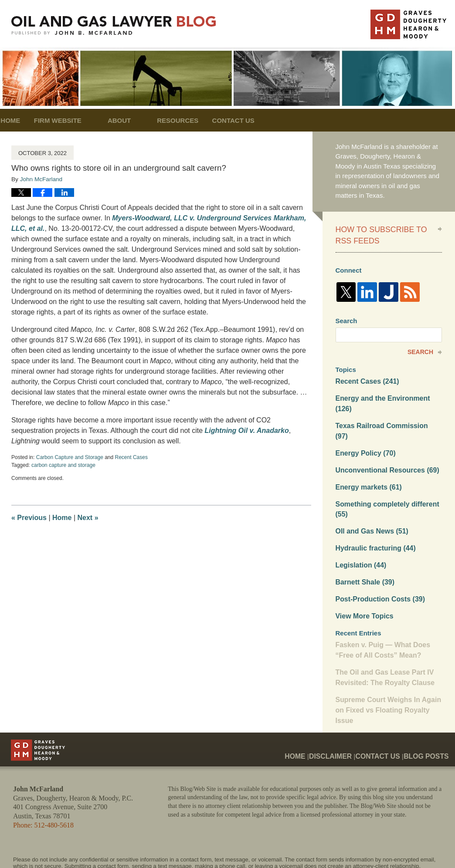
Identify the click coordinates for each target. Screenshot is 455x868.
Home (23, 120)
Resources (203, 120)
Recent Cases (131, 457)
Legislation (360, 534)
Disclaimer (344, 712)
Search (420, 348)
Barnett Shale (363, 550)
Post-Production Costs (378, 567)
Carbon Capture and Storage (70, 457)
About (144, 120)
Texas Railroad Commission (386, 410)
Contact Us (271, 120)
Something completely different (384, 480)
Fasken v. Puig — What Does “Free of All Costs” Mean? (380, 616)
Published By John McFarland (408, 24)
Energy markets (367, 459)
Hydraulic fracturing (373, 518)
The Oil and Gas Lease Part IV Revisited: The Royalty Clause (382, 642)
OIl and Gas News (370, 502)
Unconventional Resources (384, 443)
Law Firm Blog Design (400, 846)
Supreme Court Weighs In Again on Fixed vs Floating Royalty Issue (385, 673)
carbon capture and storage (63, 465)
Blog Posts (429, 712)
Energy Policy (364, 426)
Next (88, 518)
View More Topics (363, 583)
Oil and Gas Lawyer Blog (114, 25)
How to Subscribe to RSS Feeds (382, 233)
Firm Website (83, 120)
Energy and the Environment (389, 393)
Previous (29, 518)
